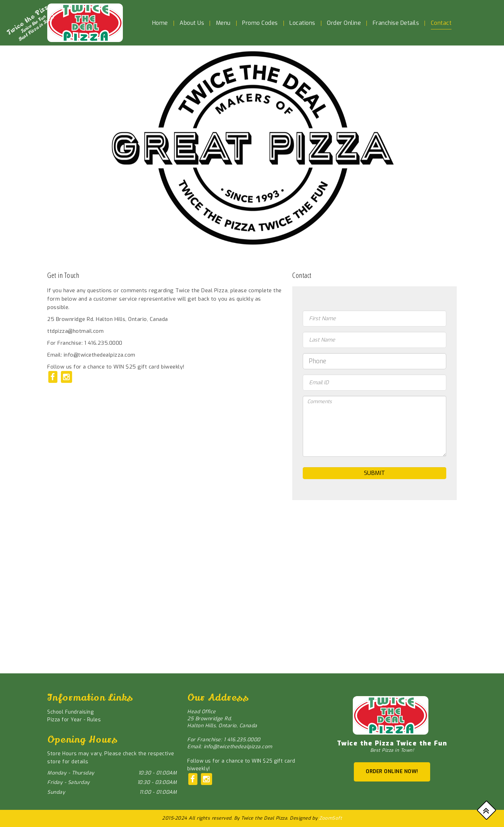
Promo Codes (260, 23)
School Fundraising (70, 712)
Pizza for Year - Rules (74, 720)
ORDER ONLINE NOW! (392, 772)
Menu (223, 23)
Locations (302, 23)
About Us (192, 23)
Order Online (344, 23)
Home (160, 23)
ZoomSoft (331, 818)
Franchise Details (396, 23)
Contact (441, 23)
